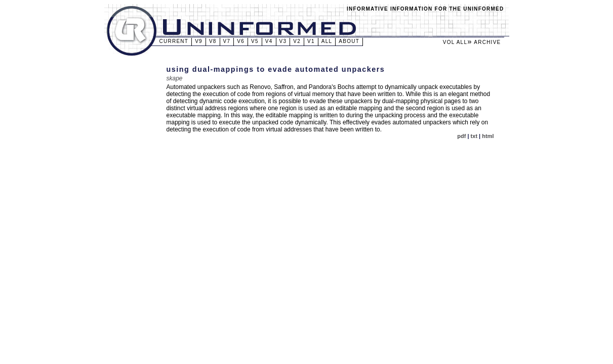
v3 (283, 41)
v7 (227, 41)
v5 (255, 41)
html (488, 136)
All (327, 41)
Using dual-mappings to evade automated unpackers (276, 69)
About (349, 41)
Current (174, 41)
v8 (213, 41)
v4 (269, 41)
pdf (461, 136)
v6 (241, 41)
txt (474, 136)
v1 (311, 41)
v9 (199, 41)
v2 (297, 41)
